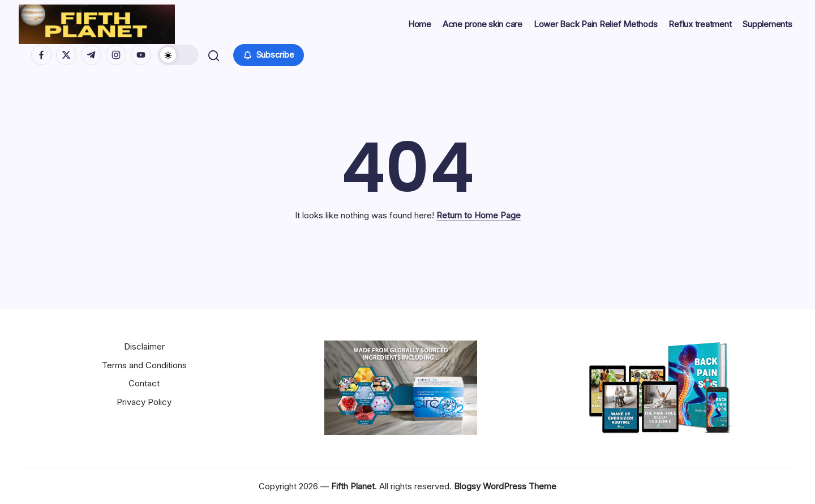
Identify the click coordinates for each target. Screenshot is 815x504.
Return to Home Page (479, 215)
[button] (179, 55)
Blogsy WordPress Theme (505, 486)
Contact (144, 383)
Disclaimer (144, 346)
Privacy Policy (144, 402)
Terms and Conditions (144, 365)
